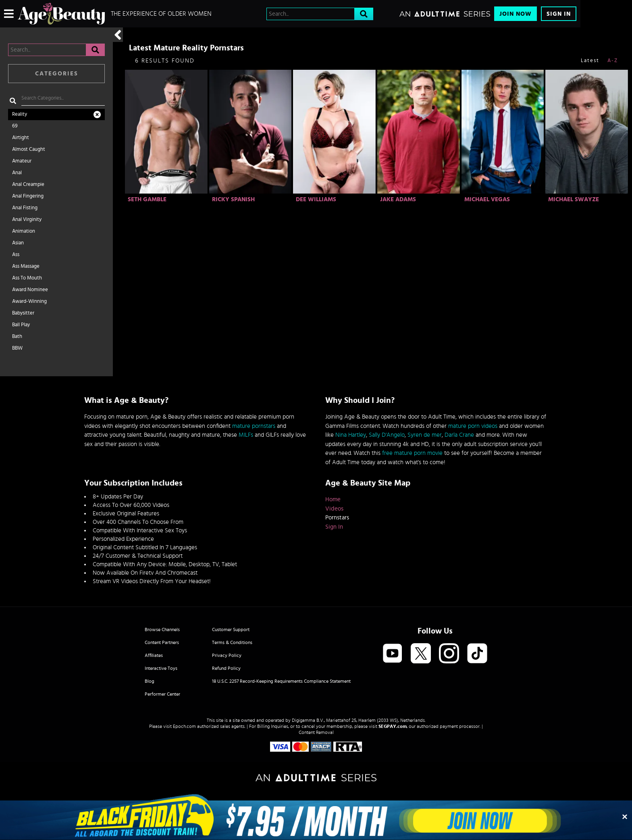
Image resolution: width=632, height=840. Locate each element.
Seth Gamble (147, 199)
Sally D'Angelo (387, 435)
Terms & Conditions (232, 642)
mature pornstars (254, 426)
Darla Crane (459, 435)
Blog (150, 681)
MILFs (246, 435)
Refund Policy (226, 668)
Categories (57, 74)
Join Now (516, 14)
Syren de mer (425, 435)
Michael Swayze (574, 199)
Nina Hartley (351, 435)
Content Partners (162, 642)
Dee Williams (316, 199)
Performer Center (162, 694)
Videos (334, 509)
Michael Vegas (487, 199)
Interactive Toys (161, 668)
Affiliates (154, 655)
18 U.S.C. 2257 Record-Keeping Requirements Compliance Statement (281, 681)
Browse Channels (162, 629)
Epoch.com (184, 726)
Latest (590, 61)
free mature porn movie (412, 453)
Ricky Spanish (233, 199)
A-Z (613, 61)
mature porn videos (473, 426)
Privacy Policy (227, 655)
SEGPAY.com (393, 726)
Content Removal (316, 732)
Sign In (559, 14)
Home (333, 499)
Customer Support (231, 629)
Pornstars (337, 518)
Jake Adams (398, 199)
